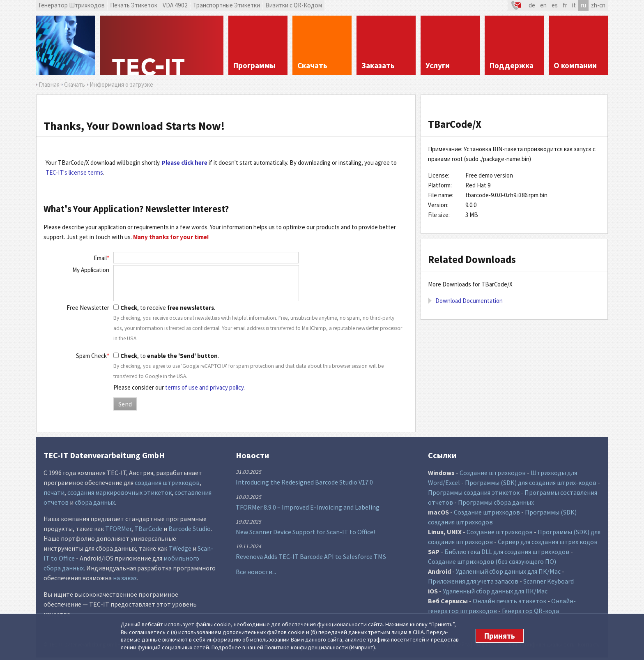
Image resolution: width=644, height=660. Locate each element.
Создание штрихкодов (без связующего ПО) (492, 561)
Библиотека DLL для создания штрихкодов (507, 552)
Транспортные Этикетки (227, 5)
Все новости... (256, 572)
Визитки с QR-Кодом (294, 5)
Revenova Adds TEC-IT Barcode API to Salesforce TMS (311, 556)
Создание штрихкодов (493, 473)
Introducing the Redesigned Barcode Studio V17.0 (304, 482)
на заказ (125, 578)
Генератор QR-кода (530, 611)
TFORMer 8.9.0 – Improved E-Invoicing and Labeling (308, 507)
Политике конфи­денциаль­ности (306, 647)
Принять (500, 636)
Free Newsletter (88, 308)
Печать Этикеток (134, 5)
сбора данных (95, 502)
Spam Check (93, 356)
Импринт (362, 647)
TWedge (180, 548)
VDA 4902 (175, 5)
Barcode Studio (190, 528)
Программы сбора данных (496, 502)
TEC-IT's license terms (74, 172)
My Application (91, 270)
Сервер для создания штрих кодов (548, 542)
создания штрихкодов (167, 482)
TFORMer (118, 528)
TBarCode (148, 528)
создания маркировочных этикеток (120, 492)
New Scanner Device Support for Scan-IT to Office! (305, 532)
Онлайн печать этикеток (509, 601)
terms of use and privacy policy (204, 387)
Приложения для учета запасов (473, 581)
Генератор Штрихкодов (72, 5)
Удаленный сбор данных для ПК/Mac (508, 571)
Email (101, 258)
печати (54, 492)
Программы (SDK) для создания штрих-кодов (531, 482)
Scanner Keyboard (549, 581)
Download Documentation (469, 301)
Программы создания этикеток (474, 492)
